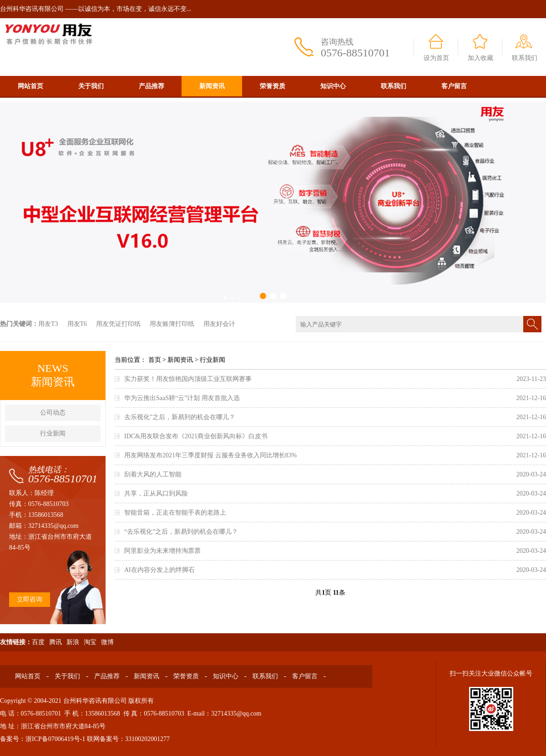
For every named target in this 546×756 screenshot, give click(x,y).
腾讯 (56, 642)
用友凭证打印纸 (118, 324)
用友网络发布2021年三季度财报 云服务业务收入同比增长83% (210, 455)
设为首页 (436, 58)
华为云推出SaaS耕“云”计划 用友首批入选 (182, 398)
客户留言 (454, 86)
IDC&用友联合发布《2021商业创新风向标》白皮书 (196, 436)
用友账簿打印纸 (172, 324)
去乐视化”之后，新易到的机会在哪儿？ (180, 417)
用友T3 (48, 324)
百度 (38, 642)
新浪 (73, 642)
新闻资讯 (212, 86)
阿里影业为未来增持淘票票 (162, 551)
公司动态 (53, 413)
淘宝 (90, 642)
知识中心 (333, 86)
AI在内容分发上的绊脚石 (159, 570)
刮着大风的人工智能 (153, 474)
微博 (107, 642)
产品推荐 (152, 86)
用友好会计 (219, 324)
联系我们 (525, 58)
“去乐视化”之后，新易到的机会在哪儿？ (181, 532)
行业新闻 (53, 433)
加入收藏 (480, 58)
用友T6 (77, 324)
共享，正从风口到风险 (156, 493)
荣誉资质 (273, 86)
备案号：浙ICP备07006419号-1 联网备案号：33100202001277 (85, 739)
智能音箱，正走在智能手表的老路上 (175, 513)
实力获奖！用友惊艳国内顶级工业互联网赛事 (188, 379)
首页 (155, 360)
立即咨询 (30, 599)
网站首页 (30, 86)
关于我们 (91, 86)
